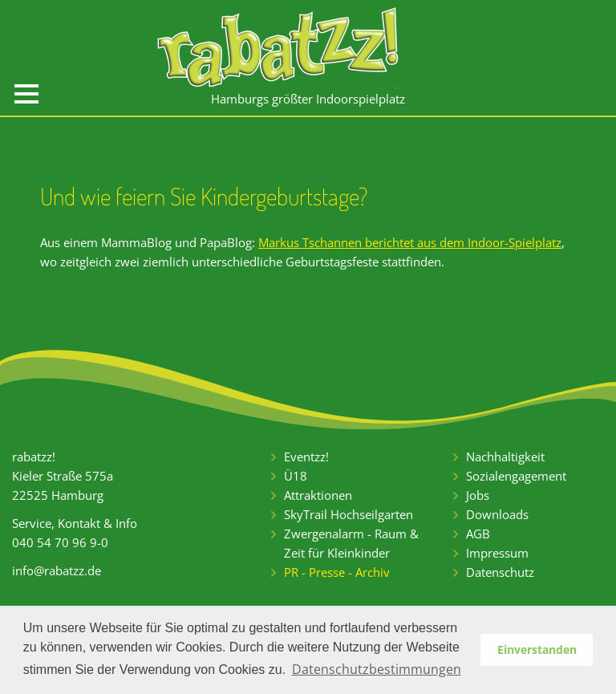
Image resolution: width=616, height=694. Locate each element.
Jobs (478, 495)
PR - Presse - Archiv (337, 572)
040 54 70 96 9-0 (60, 542)
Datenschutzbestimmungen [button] (377, 669)
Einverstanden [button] (537, 649)
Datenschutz (500, 572)
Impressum (497, 553)
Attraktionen (318, 495)
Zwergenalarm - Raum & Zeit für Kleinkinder (351, 543)
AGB (478, 534)
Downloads (497, 514)
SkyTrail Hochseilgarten (349, 514)
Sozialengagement (516, 476)
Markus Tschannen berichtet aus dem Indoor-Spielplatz (410, 242)
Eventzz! (306, 457)
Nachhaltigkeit (505, 457)
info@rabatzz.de (57, 570)
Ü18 (296, 476)
